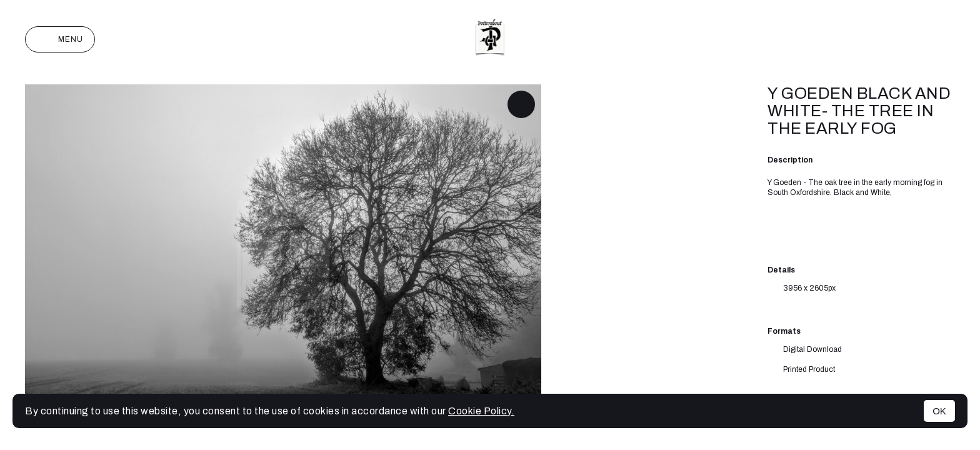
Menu (60, 39)
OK (939, 411)
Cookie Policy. (481, 411)
